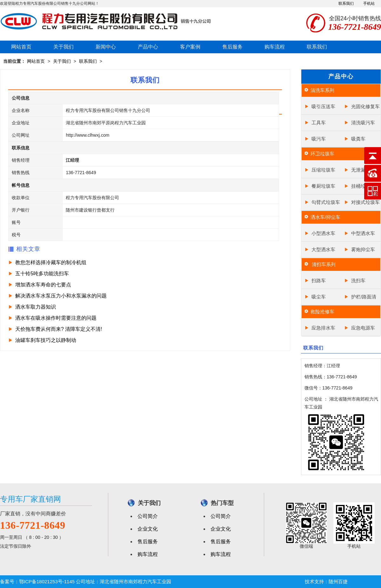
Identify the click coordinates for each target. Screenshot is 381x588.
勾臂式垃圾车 (326, 202)
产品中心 (148, 47)
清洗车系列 (322, 90)
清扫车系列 (323, 264)
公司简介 (148, 516)
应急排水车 (323, 328)
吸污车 (319, 139)
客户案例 (190, 47)
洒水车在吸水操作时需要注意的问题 (56, 318)
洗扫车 (358, 281)
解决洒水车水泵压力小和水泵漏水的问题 (61, 296)
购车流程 (275, 47)
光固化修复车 (365, 106)
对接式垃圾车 (365, 202)
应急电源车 (363, 328)
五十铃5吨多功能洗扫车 (42, 274)
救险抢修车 (322, 312)
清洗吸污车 (363, 123)
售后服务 (232, 47)
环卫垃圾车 (322, 154)
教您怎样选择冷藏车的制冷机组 (51, 262)
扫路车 (319, 281)
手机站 (369, 3)
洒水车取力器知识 (36, 307)
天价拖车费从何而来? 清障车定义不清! (59, 329)
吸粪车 (358, 139)
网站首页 (21, 47)
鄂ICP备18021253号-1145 (47, 581)
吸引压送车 (323, 106)
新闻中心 (106, 47)
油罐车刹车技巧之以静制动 (46, 340)
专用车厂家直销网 (30, 499)
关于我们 (63, 47)
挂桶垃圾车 (363, 186)
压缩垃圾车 (323, 170)
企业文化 (148, 529)
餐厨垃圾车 (323, 186)
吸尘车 (319, 297)
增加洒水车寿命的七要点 (43, 285)
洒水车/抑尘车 (325, 217)
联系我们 (346, 3)
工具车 (319, 123)
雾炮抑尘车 (363, 249)
